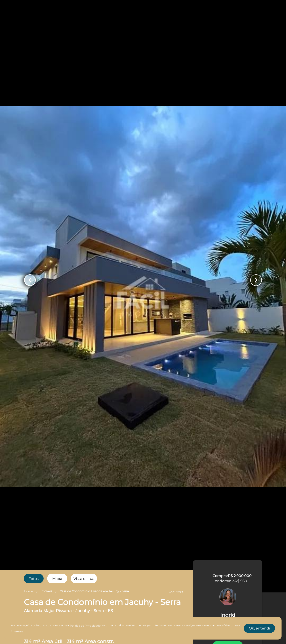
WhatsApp (228, 446)
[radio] (34, 578)
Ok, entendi (259, 628)
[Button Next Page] (256, 280)
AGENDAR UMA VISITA (228, 485)
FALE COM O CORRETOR (228, 472)
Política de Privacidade (85, 626)
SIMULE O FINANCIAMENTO (228, 521)
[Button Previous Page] (30, 280)
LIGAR (228, 459)
